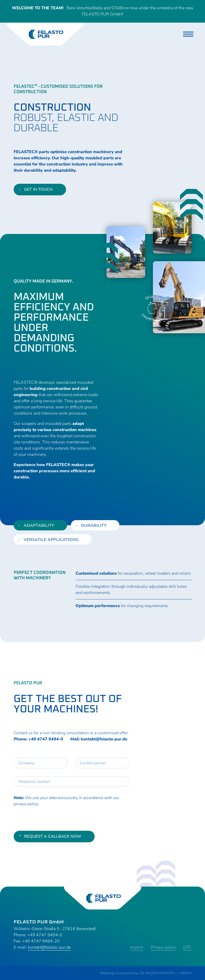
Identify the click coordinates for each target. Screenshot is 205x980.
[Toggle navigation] (188, 34)
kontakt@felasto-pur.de (104, 739)
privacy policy (26, 804)
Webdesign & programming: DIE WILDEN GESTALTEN (137, 973)
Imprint (137, 947)
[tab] (40, 525)
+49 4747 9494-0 (46, 739)
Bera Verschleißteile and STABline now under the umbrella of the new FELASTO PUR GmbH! (103, 11)
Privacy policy (163, 947)
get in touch (36, 190)
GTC (187, 947)
